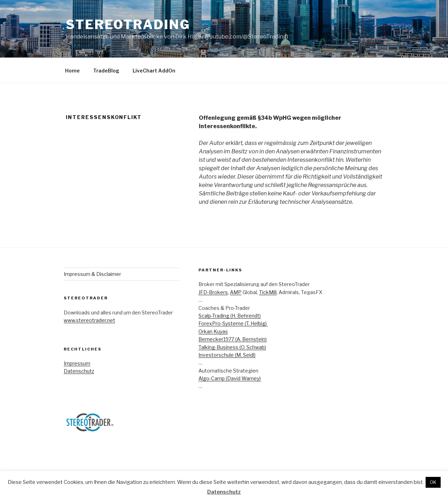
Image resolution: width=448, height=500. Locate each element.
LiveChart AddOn (154, 71)
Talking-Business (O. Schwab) (232, 347)
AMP (236, 292)
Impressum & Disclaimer (92, 274)
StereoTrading (128, 25)
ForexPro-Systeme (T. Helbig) (233, 323)
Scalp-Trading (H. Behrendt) (230, 316)
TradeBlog (106, 71)
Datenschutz (79, 371)
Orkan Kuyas (213, 331)
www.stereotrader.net (89, 320)
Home (72, 71)
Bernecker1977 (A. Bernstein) (233, 339)
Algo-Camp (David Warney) (230, 378)
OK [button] (433, 482)
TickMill (268, 292)
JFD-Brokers (213, 292)
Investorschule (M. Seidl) (227, 355)
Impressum (77, 363)
